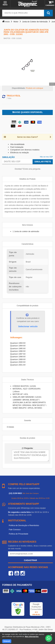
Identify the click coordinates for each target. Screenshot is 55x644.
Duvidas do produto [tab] (27, 438)
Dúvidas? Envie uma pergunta (27, 169)
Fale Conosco (15, 530)
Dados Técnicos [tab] (28, 380)
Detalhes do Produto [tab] (27, 179)
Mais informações (32, 636)
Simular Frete (43, 162)
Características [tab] (27, 244)
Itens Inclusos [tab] (27, 225)
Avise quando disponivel (27, 112)
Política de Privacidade (18, 534)
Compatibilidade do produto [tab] (27, 306)
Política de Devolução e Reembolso (24, 525)
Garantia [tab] (27, 420)
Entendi (7, 641)
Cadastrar (30, 560)
